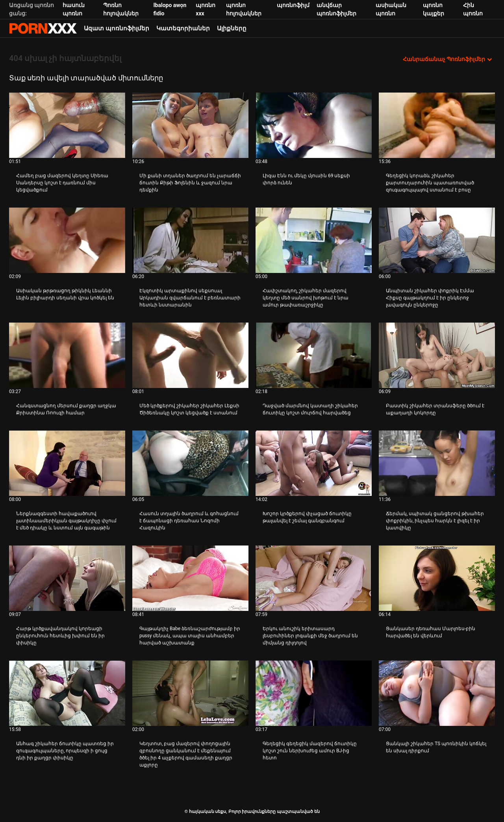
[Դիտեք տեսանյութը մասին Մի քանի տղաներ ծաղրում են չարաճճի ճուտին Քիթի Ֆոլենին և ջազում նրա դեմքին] (190, 125)
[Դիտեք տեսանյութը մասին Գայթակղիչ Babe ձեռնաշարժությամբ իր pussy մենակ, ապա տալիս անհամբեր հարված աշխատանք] (190, 578)
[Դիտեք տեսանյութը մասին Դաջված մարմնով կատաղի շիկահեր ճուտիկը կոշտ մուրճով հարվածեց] (314, 355)
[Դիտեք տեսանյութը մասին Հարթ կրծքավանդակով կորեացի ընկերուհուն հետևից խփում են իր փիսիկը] (67, 578)
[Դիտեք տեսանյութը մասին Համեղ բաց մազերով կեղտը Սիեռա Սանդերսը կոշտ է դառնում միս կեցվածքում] (67, 125)
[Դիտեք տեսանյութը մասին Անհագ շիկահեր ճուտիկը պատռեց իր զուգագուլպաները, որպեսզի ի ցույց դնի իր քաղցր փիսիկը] (67, 693)
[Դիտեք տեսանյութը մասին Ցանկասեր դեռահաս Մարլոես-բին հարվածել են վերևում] (437, 578)
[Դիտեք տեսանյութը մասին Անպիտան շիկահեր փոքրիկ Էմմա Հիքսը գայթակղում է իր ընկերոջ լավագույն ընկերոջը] (437, 240)
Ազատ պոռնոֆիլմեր (117, 28)
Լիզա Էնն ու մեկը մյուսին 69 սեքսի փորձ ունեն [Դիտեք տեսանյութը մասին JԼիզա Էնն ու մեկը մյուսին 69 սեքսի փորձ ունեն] (306, 179)
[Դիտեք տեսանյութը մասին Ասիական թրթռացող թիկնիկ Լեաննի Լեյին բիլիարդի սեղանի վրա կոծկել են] (67, 240)
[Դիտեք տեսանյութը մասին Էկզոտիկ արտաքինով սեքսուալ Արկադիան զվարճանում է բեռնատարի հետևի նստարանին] (190, 240)
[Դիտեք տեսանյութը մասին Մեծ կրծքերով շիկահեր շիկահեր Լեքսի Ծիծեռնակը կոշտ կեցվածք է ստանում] (190, 355)
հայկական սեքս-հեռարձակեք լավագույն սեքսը (43, 28)
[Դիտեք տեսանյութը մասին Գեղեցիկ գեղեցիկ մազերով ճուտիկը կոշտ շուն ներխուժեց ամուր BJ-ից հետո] (314, 693)
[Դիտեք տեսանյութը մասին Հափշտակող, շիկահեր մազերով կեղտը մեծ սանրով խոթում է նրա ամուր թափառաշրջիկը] (314, 240)
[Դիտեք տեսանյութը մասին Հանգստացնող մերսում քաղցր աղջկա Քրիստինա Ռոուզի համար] (67, 355)
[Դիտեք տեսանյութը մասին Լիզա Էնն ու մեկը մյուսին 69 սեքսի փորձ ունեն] (314, 125)
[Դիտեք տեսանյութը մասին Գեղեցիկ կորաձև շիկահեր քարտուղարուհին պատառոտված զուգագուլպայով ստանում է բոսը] (437, 125)
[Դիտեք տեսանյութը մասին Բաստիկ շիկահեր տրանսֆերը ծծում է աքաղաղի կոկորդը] (437, 355)
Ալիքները (232, 28)
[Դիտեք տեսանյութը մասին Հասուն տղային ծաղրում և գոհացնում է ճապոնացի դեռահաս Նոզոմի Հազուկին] (190, 463)
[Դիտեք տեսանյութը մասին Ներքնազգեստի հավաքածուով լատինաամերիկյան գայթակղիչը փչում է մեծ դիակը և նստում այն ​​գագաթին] (67, 463)
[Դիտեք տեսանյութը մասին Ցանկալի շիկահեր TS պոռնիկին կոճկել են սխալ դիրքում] (437, 693)
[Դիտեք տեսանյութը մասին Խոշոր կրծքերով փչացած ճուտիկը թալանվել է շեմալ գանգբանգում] (314, 463)
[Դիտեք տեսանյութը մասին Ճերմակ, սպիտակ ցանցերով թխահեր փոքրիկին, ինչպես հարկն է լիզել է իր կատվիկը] (437, 463)
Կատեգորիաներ (183, 28)
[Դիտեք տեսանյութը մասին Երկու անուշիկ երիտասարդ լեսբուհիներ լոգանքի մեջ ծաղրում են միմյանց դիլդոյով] (314, 578)
